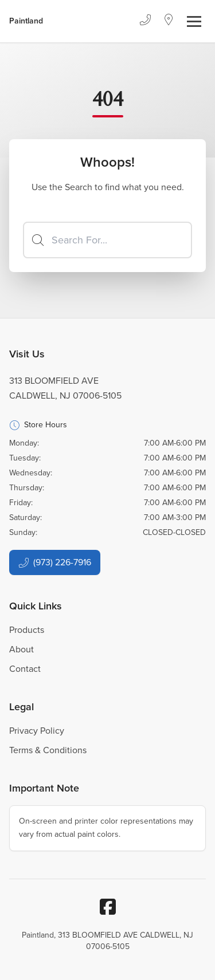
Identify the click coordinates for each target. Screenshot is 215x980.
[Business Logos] (26, 21)
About (21, 649)
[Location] (169, 21)
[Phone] (145, 21)
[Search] (107, 240)
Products (27, 630)
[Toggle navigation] (194, 21)
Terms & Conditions (48, 750)
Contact (25, 669)
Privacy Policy (37, 731)
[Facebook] (108, 907)
